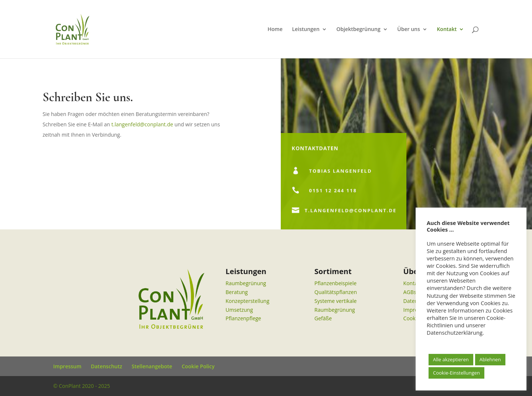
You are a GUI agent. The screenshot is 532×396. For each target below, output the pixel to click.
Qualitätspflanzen (336, 292)
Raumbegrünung (246, 283)
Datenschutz (107, 366)
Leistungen (306, 30)
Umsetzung (239, 310)
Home (275, 30)
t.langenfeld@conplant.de (142, 124)
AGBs (410, 292)
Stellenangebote (152, 366)
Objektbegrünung (358, 30)
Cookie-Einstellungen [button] (456, 373)
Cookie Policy (198, 366)
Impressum (67, 366)
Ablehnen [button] (490, 359)
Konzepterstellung (248, 301)
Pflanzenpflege (243, 318)
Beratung (237, 292)
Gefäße (323, 318)
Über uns (408, 30)
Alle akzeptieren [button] (451, 359)
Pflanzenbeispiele (335, 283)
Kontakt (447, 30)
